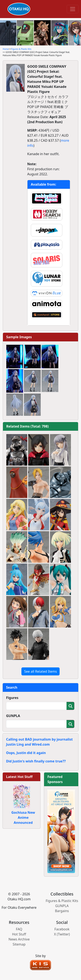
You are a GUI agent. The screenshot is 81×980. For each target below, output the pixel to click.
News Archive (19, 939)
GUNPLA (13, 716)
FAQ (19, 929)
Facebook (62, 929)
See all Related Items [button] (40, 671)
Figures (12, 698)
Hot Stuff (19, 934)
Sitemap (19, 944)
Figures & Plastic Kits (21, 49)
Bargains (62, 911)
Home (6, 49)
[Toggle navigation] (73, 9)
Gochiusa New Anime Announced (23, 818)
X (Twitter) (62, 934)
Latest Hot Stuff (19, 777)
